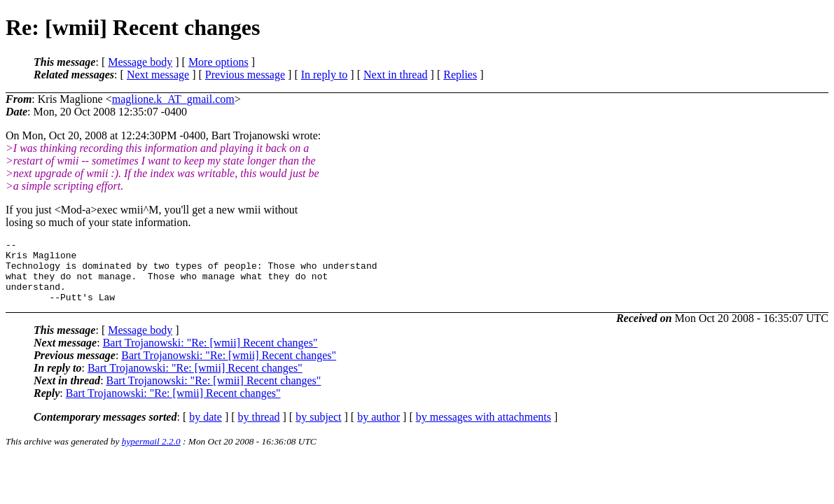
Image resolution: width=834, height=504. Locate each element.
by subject (318, 429)
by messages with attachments (484, 429)
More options (218, 62)
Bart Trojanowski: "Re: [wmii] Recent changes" (210, 355)
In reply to (325, 75)
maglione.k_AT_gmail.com (173, 99)
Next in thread (396, 75)
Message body (140, 62)
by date (206, 429)
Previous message (245, 75)
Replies (460, 75)
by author (378, 429)
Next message (158, 75)
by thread (259, 429)
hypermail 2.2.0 (151, 454)
